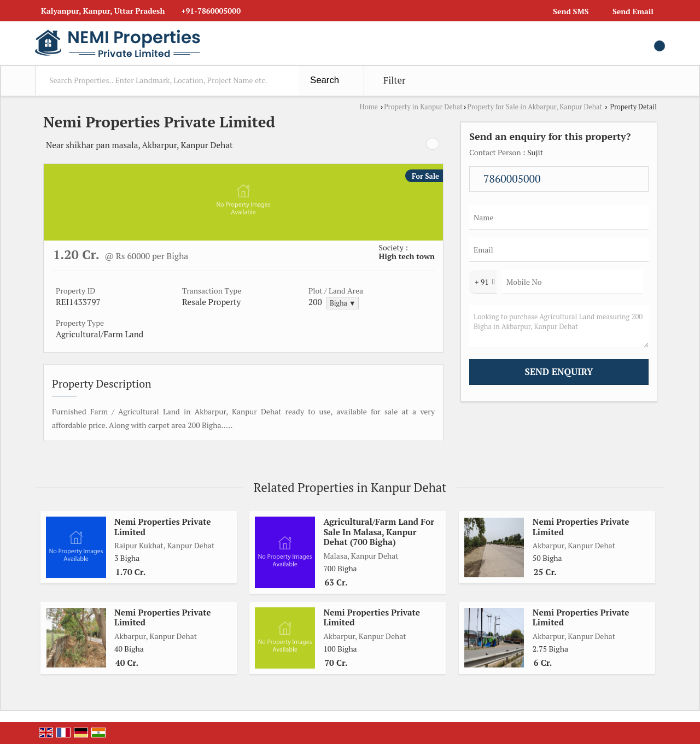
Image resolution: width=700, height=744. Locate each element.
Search (325, 80)
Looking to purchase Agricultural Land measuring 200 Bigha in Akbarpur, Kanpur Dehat (559, 327)
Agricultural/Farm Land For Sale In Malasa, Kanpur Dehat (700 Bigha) (378, 532)
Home (369, 107)
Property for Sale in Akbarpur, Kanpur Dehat (535, 107)
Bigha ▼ (343, 303)
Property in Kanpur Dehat (423, 107)
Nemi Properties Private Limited (163, 526)
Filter (394, 80)
